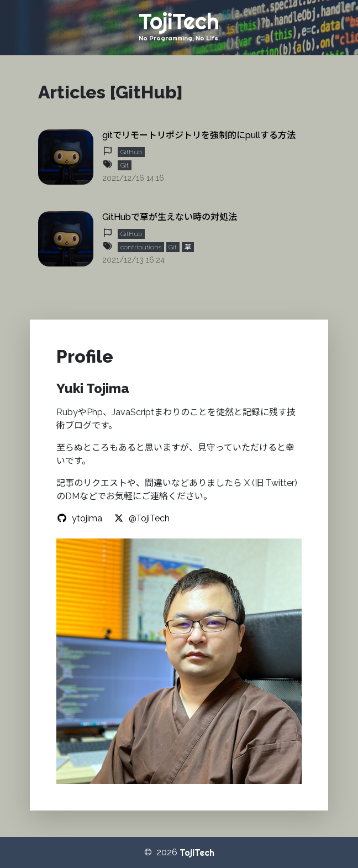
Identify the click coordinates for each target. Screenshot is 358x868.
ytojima (79, 518)
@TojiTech (141, 518)
